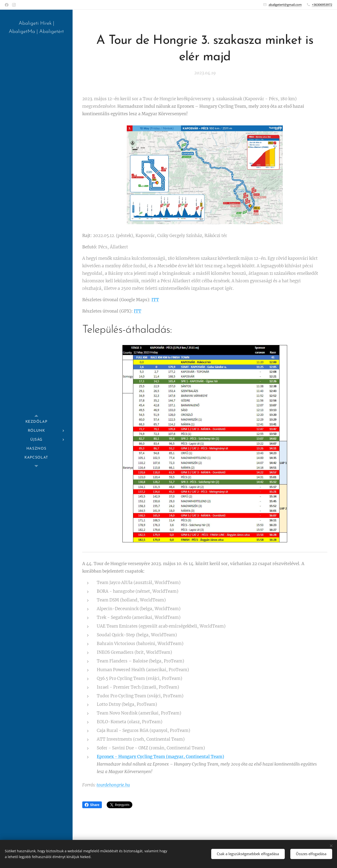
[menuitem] (36, 422)
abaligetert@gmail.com (285, 5)
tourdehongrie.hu (113, 785)
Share (92, 805)
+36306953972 (322, 5)
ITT (155, 300)
